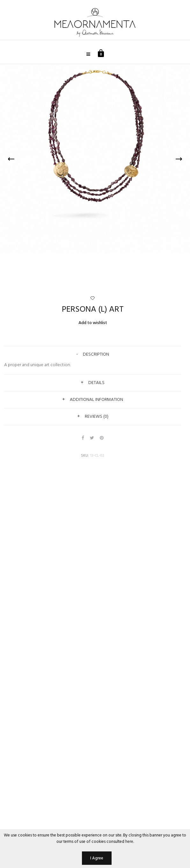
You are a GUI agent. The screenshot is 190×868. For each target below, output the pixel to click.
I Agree (97, 858)
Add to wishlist (93, 323)
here (129, 842)
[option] (95, 159)
